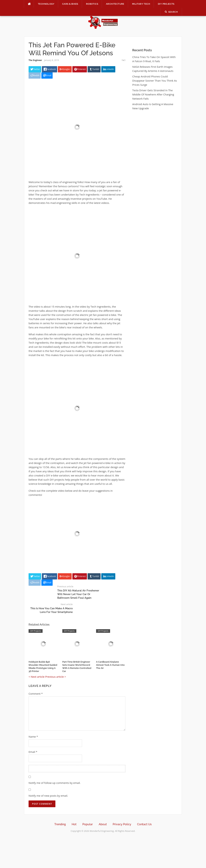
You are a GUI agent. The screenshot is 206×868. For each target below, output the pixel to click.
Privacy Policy (122, 824)
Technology (46, 4)
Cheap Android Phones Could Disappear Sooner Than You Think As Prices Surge (154, 81)
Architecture (115, 4)
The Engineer (35, 60)
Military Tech (141, 4)
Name (33, 737)
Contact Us (144, 824)
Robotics (92, 4)
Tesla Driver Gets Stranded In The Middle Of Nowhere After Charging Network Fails (153, 94)
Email (33, 752)
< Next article (37, 677)
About (103, 824)
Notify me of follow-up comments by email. (55, 783)
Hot (74, 824)
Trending (60, 824)
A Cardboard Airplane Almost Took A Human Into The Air (110, 665)
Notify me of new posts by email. (48, 796)
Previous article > (56, 677)
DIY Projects (166, 4)
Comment (36, 694)
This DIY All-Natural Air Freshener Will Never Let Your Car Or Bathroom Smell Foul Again (78, 594)
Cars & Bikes (70, 4)
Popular (88, 824)
